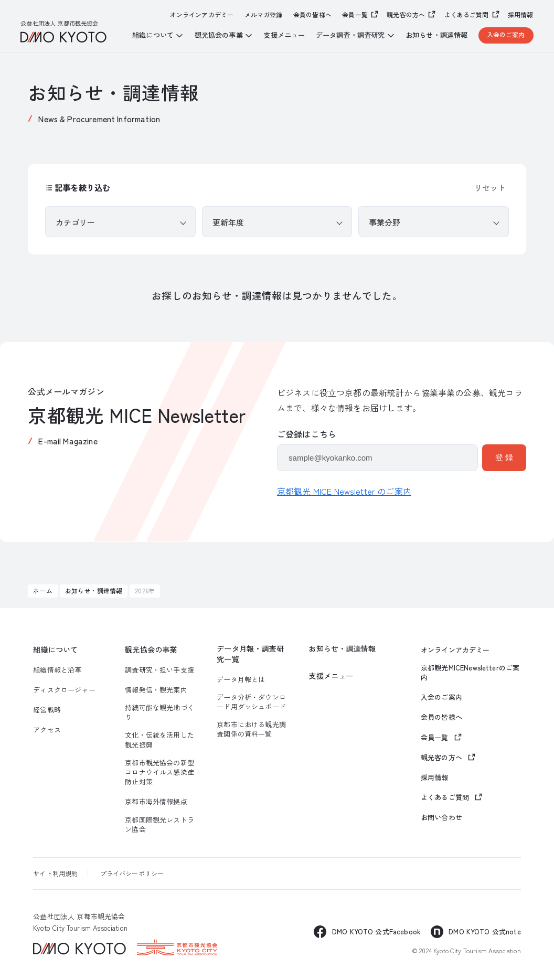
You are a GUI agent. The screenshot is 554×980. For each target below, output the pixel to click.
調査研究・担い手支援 (159, 670)
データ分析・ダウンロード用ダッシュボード (251, 702)
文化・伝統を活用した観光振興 (159, 740)
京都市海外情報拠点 (156, 802)
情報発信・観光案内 (156, 690)
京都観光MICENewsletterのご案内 (470, 673)
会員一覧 (355, 14)
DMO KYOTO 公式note (484, 931)
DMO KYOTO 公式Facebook (376, 931)
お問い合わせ (441, 817)
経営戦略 (47, 710)
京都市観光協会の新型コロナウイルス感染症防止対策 (159, 772)
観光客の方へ (406, 14)
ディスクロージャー (64, 690)
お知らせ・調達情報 (436, 35)
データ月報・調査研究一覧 (250, 654)
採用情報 (521, 15)
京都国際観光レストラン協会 (159, 825)
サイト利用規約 (55, 873)
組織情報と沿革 (57, 670)
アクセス (47, 730)
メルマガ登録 (264, 15)
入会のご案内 (506, 34)
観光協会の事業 (151, 649)
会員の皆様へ (312, 15)
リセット (490, 188)
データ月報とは (241, 679)
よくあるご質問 (467, 14)
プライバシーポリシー (132, 873)
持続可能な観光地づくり (159, 712)
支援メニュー (284, 35)
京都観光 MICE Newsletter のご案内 (344, 491)
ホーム (42, 590)
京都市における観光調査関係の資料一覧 (251, 729)
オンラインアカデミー (202, 15)
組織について (55, 649)
